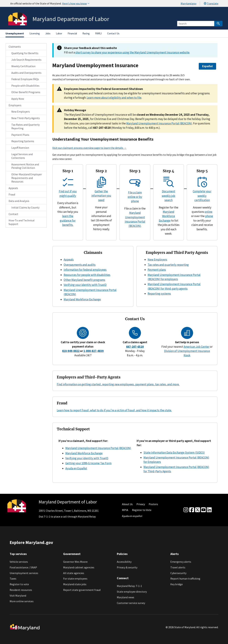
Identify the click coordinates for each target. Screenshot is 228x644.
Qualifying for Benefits (25, 53)
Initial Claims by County (25, 207)
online (208, 212)
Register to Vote (142, 510)
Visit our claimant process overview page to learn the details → (89, 148)
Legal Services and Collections (22, 156)
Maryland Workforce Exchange (167, 216)
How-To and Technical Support (22, 222)
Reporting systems (159, 294)
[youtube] (203, 510)
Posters (153, 504)
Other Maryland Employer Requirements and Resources (27, 178)
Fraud (12, 194)
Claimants (15, 47)
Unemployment (15, 33)
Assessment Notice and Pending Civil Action (25, 166)
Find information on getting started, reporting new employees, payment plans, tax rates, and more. (118, 384)
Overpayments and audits (80, 265)
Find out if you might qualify (68, 191)
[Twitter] (198, 510)
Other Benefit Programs (26, 92)
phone (209, 216)
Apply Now (18, 99)
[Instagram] (186, 510)
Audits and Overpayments (26, 73)
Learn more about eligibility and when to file (114, 98)
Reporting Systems (23, 141)
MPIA (125, 510)
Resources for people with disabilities (87, 275)
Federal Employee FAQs (25, 79)
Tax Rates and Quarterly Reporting (25, 126)
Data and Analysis (19, 201)
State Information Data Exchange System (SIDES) (174, 453)
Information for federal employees (85, 270)
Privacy (141, 504)
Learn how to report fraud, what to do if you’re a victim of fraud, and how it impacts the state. (114, 410)
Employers (15, 105)
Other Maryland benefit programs (84, 280)
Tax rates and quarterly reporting (168, 265)
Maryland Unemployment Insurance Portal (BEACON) (159, 123)
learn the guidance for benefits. (68, 220)
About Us (127, 504)
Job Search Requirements (26, 60)
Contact (13, 214)
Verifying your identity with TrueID (85, 285)
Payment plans (157, 270)
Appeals (13, 188)
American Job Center (197, 347)
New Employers (21, 112)
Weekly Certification (23, 66)
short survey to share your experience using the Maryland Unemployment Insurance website (132, 52)
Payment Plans (20, 135)
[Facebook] (192, 510)
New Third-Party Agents (26, 118)
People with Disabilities (25, 86)
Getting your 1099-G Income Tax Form (88, 463)
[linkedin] (209, 510)
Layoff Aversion (20, 148)
